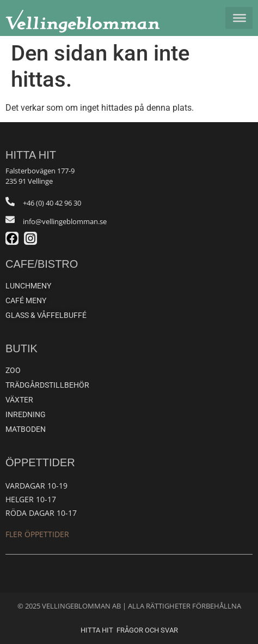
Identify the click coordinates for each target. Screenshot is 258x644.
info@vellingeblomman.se (65, 221)
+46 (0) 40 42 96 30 (52, 203)
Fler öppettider (37, 534)
